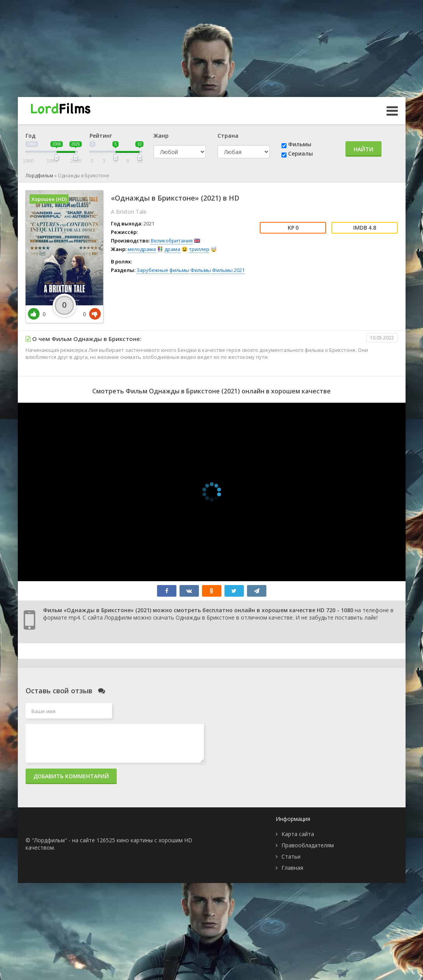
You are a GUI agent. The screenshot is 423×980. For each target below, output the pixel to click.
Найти (363, 149)
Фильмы (300, 144)
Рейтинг (101, 136)
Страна (228, 136)
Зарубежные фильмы (163, 270)
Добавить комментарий (71, 776)
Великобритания (172, 241)
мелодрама (142, 249)
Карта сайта (298, 834)
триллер (199, 249)
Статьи (291, 856)
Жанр (161, 136)
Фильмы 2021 (228, 270)
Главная (292, 868)
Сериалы (300, 153)
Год (31, 136)
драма (172, 249)
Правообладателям (308, 845)
